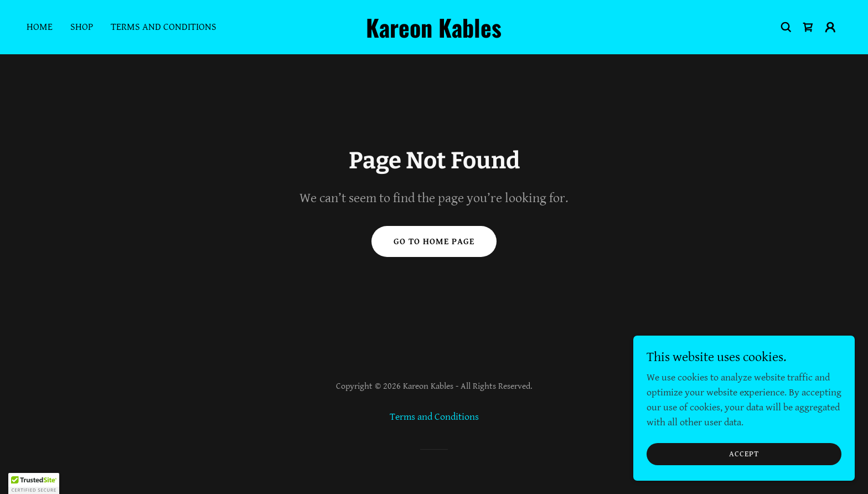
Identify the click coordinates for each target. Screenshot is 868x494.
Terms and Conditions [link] (164, 27)
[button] (830, 27)
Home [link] (40, 27)
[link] (434, 35)
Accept (744, 454)
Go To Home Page (434, 242)
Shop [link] (82, 27)
